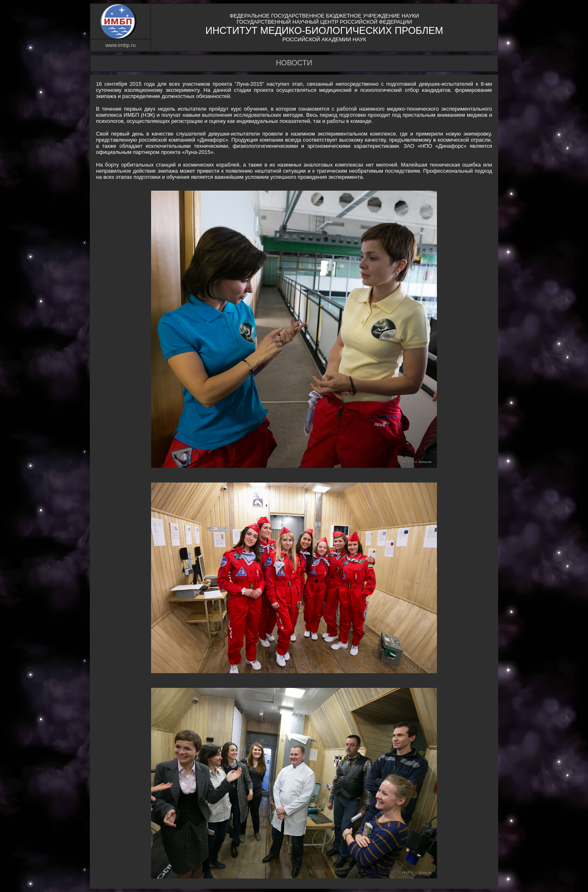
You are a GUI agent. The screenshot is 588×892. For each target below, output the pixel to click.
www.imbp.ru (120, 45)
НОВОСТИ (294, 63)
